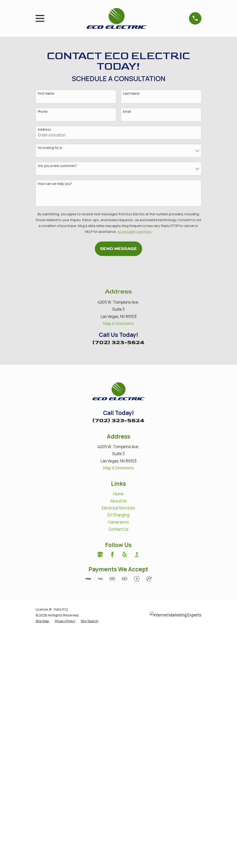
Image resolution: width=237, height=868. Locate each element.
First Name (46, 94)
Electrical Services (118, 508)
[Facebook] (112, 555)
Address (44, 130)
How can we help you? (55, 184)
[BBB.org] (137, 555)
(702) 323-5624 (118, 342)
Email (127, 112)
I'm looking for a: (50, 148)
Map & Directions (118, 323)
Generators (118, 522)
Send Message (118, 249)
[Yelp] (125, 555)
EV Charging (118, 515)
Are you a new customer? (57, 166)
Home (118, 494)
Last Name (131, 94)
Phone (43, 112)
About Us (118, 501)
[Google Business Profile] (100, 555)
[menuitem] (42, 621)
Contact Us (118, 529)
